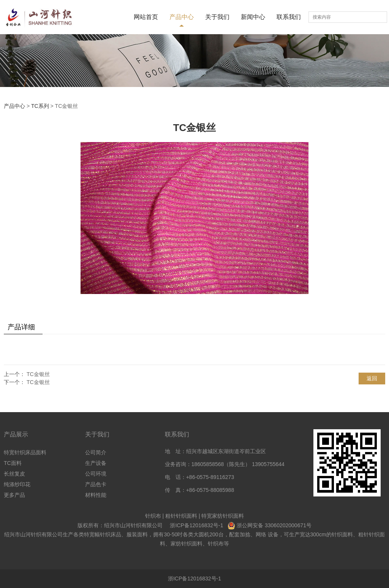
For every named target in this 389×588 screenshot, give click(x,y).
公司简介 (96, 452)
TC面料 (13, 463)
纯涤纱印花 (17, 484)
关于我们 (217, 17)
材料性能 (96, 495)
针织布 (153, 516)
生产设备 (96, 463)
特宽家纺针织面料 (223, 516)
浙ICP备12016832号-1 (196, 525)
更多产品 (14, 495)
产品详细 (21, 327)
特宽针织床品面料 (25, 452)
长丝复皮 (14, 474)
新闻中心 (253, 17)
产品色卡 (96, 484)
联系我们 (289, 17)
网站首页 (146, 17)
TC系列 (40, 106)
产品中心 (182, 17)
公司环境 (96, 474)
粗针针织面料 (181, 516)
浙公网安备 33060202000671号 (274, 525)
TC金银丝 (38, 374)
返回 (372, 378)
